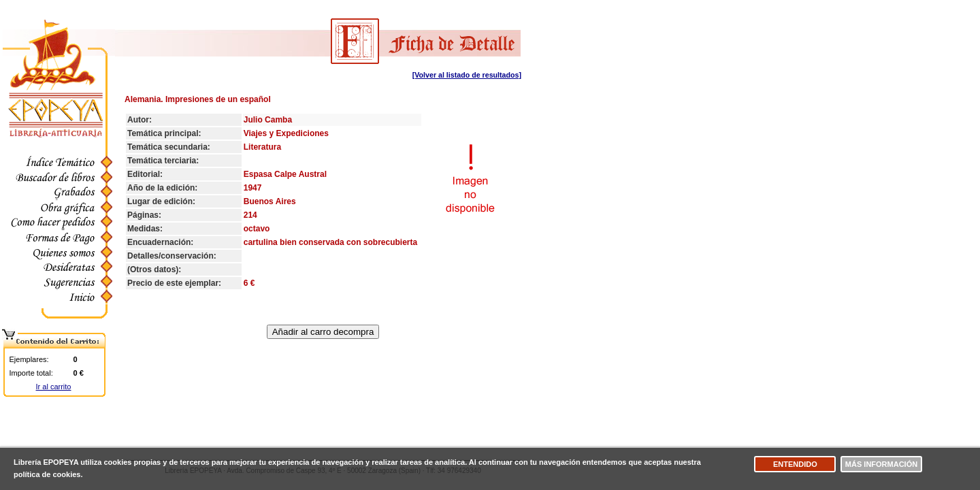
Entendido (795, 464)
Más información (881, 464)
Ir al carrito (54, 387)
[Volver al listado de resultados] (467, 75)
